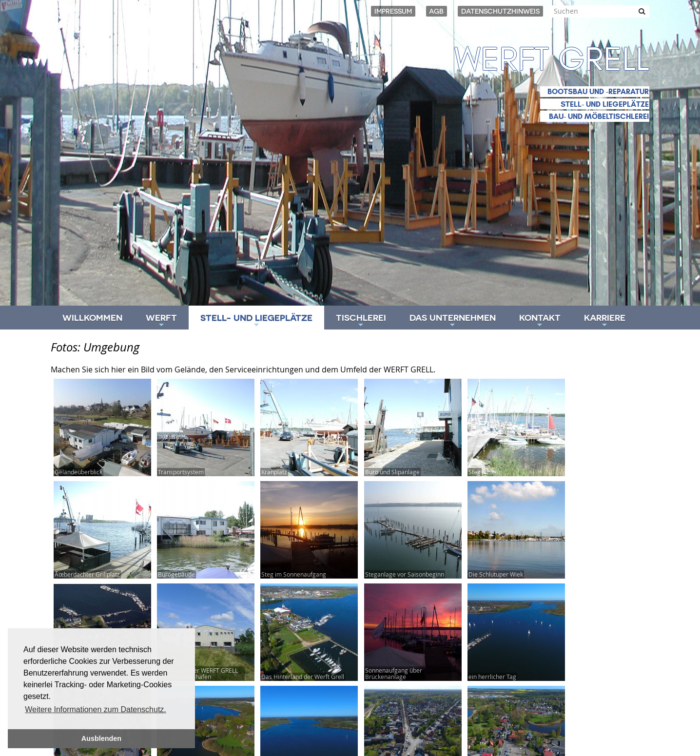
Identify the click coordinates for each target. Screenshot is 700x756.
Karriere (605, 321)
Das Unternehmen (453, 321)
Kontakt (540, 321)
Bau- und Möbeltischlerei (599, 116)
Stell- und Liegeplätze (605, 104)
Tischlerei (361, 321)
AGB (436, 11)
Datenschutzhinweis (500, 11)
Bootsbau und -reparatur (598, 91)
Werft (161, 321)
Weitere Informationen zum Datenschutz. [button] (96, 709)
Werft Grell (552, 60)
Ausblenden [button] (101, 738)
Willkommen (92, 318)
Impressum (393, 11)
